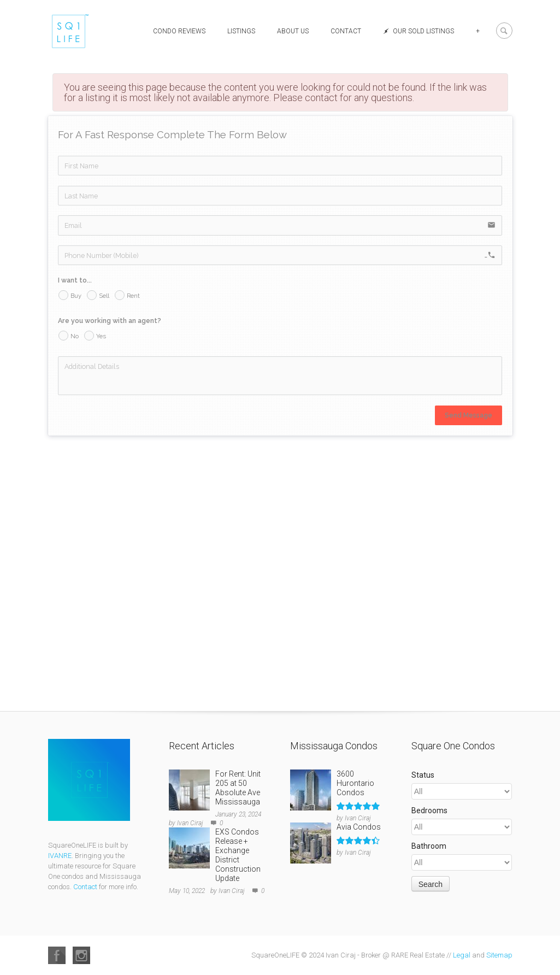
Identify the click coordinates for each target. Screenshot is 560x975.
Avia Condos (359, 827)
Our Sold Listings (418, 31)
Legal (462, 955)
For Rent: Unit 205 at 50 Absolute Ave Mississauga (238, 788)
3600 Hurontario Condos (355, 783)
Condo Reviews (179, 31)
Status (423, 775)
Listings (241, 31)
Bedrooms (429, 810)
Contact (346, 31)
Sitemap (499, 955)
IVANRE (60, 856)
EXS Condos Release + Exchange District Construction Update (238, 855)
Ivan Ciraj (190, 823)
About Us (293, 31)
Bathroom (429, 846)
